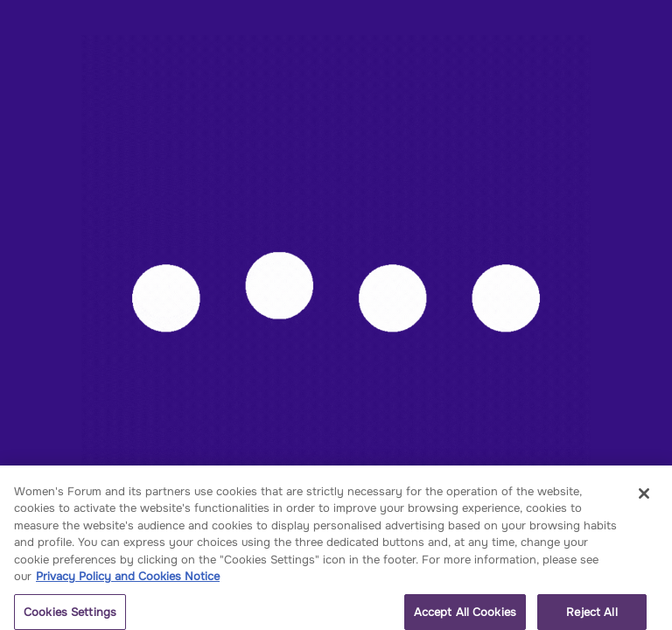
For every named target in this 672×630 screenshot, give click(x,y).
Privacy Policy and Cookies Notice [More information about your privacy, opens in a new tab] (128, 581)
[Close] (644, 498)
